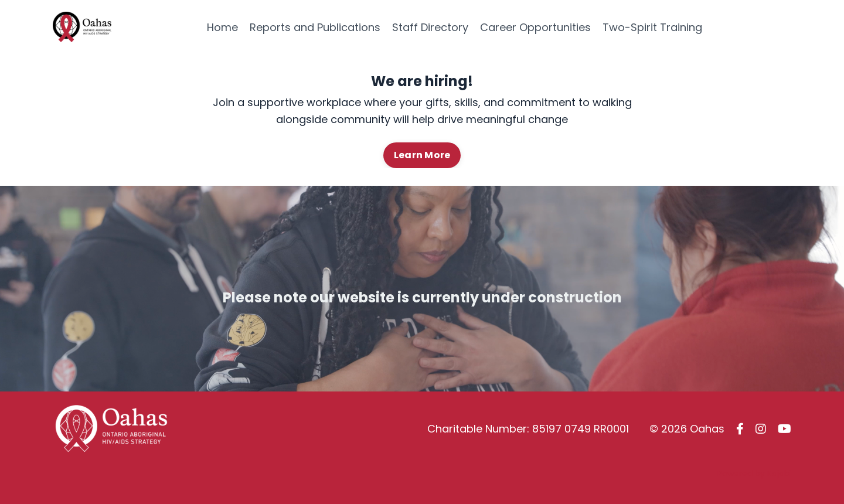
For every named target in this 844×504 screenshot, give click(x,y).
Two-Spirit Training (652, 27)
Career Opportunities (535, 27)
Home (222, 27)
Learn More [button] (422, 155)
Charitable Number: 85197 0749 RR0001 (528, 429)
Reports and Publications (315, 27)
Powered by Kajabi (754, 474)
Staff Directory (430, 27)
